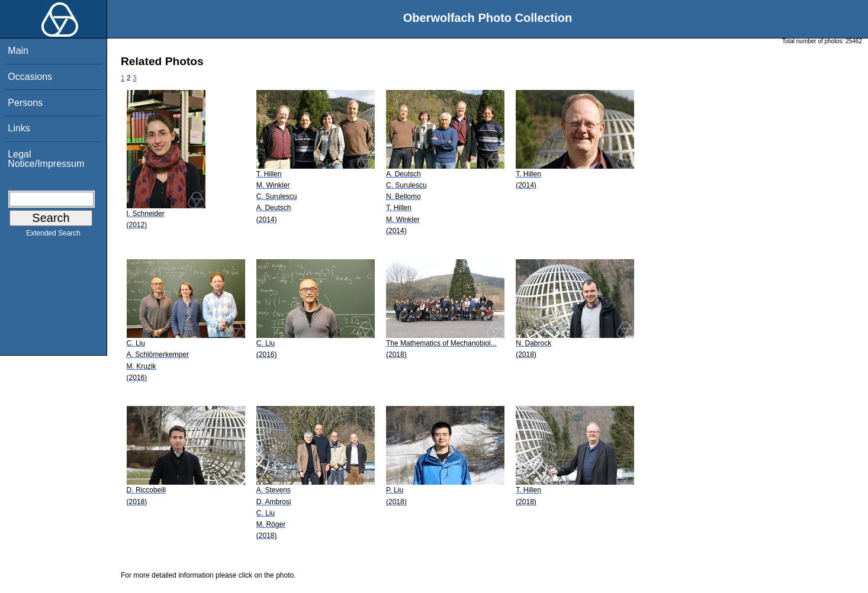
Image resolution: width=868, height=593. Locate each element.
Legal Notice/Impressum (46, 159)
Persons (25, 103)
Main (18, 51)
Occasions (30, 77)
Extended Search (53, 236)
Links (19, 128)
